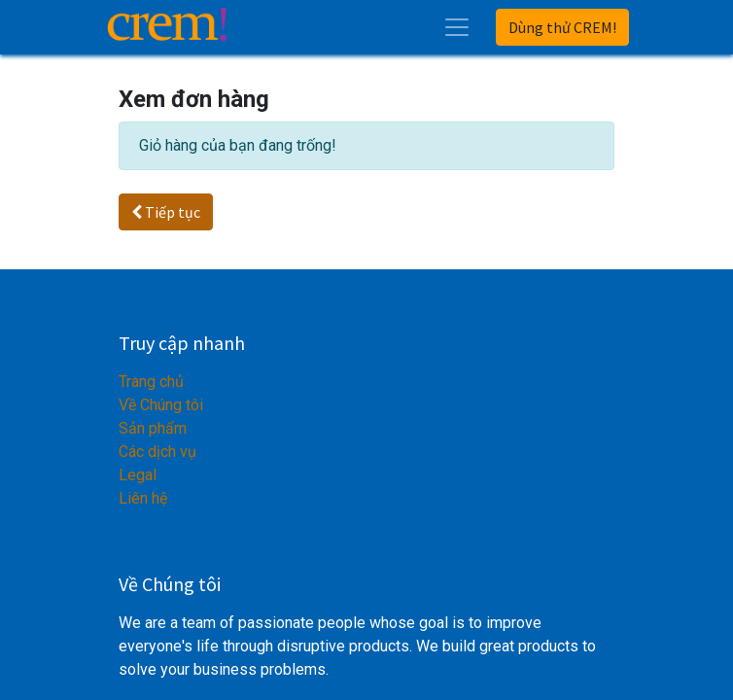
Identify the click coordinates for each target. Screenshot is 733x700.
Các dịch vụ (157, 452)
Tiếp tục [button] (166, 212)
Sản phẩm (153, 428)
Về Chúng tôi (161, 405)
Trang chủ (151, 382)
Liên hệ (143, 498)
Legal (138, 475)
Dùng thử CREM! (562, 27)
